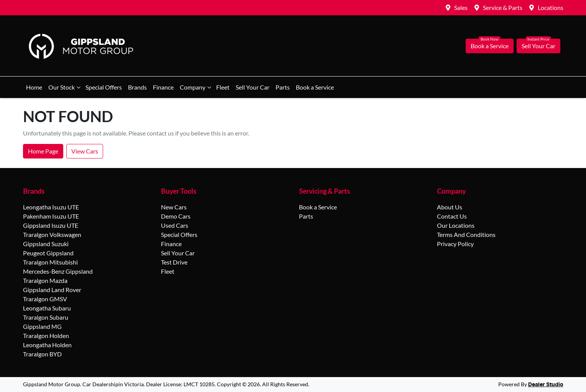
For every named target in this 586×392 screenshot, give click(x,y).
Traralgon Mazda (45, 280)
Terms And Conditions (466, 234)
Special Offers (104, 87)
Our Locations (456, 225)
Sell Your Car (538, 46)
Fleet (223, 87)
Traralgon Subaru (46, 317)
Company (196, 87)
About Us (450, 207)
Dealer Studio (546, 385)
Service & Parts (503, 7)
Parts (283, 87)
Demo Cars (176, 216)
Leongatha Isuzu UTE (51, 207)
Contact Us (452, 216)
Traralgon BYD (42, 354)
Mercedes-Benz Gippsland (58, 271)
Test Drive (174, 262)
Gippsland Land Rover (52, 290)
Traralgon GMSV (45, 299)
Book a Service (490, 46)
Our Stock (65, 87)
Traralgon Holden (46, 336)
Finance (163, 87)
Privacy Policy (455, 244)
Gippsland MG (42, 326)
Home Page (43, 151)
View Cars (85, 151)
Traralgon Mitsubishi (50, 262)
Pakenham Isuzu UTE (51, 216)
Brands (137, 87)
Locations (551, 7)
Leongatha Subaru (47, 308)
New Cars (174, 207)
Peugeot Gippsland (48, 253)
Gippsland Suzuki (46, 244)
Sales (461, 7)
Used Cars (175, 225)
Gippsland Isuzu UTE (51, 225)
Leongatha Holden (47, 345)
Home (34, 87)
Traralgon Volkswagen (52, 234)
